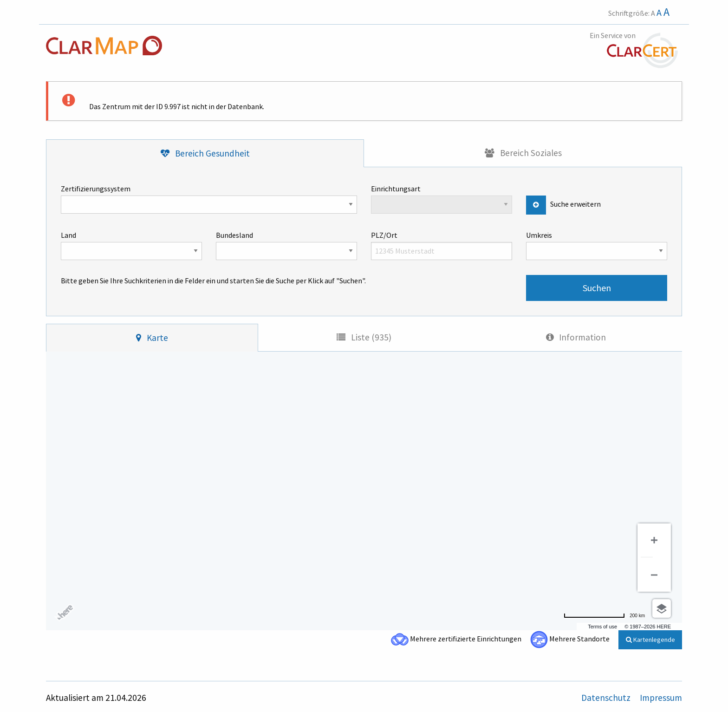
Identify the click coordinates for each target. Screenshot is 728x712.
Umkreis (597, 245)
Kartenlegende (650, 640)
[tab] (205, 154)
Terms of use (602, 627)
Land (131, 245)
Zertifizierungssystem (209, 199)
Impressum (661, 698)
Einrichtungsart (442, 199)
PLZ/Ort (442, 245)
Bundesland (286, 245)
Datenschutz (607, 698)
